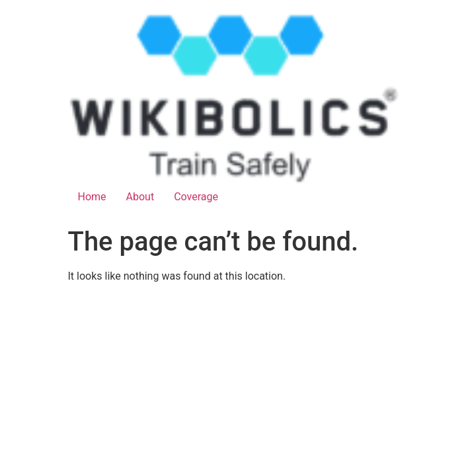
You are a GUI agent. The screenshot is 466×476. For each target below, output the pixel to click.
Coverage (196, 197)
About (140, 197)
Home (92, 197)
